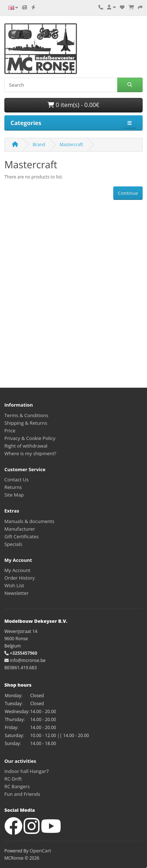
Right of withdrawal (26, 446)
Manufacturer (20, 529)
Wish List (14, 585)
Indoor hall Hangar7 (27, 771)
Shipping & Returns (26, 423)
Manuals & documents (29, 521)
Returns (13, 487)
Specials (13, 544)
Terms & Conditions (26, 415)
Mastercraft (71, 145)
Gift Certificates (21, 536)
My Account (17, 570)
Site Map (14, 495)
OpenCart (40, 851)
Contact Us (17, 480)
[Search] (61, 85)
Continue (128, 193)
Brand (39, 145)
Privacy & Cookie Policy (30, 438)
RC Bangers (17, 786)
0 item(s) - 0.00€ (73, 105)
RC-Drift (13, 779)
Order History (20, 578)
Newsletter (17, 593)
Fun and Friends (22, 794)
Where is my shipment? (30, 453)
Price (10, 431)
